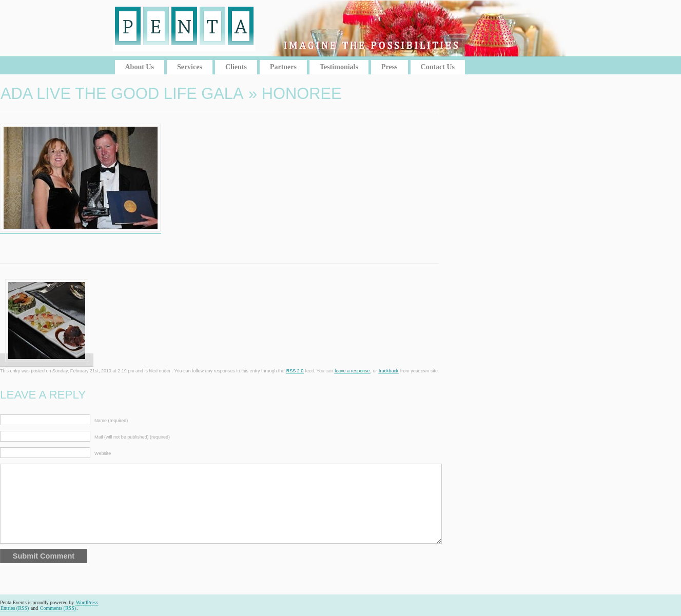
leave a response (352, 371)
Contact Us (438, 67)
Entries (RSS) (15, 608)
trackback (388, 371)
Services (190, 67)
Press (390, 67)
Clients (236, 67)
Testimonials (339, 67)
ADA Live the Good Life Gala (122, 94)
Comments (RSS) (58, 608)
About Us (140, 67)
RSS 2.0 (295, 371)
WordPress (87, 602)
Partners (283, 67)
